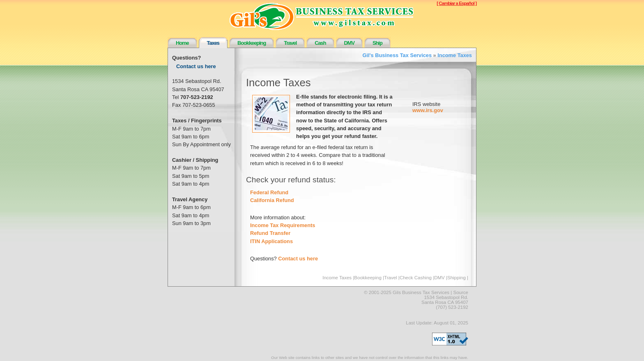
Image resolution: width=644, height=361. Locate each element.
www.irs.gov (428, 110)
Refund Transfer (270, 233)
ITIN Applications (271, 241)
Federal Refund (269, 192)
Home (182, 43)
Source (461, 292)
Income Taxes (455, 55)
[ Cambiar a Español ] (457, 3)
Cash (320, 43)
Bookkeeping (252, 43)
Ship (377, 43)
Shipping (457, 278)
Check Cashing (416, 278)
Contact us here (196, 66)
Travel (290, 43)
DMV (349, 43)
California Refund (272, 200)
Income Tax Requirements (283, 225)
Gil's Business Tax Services (397, 55)
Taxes (213, 43)
